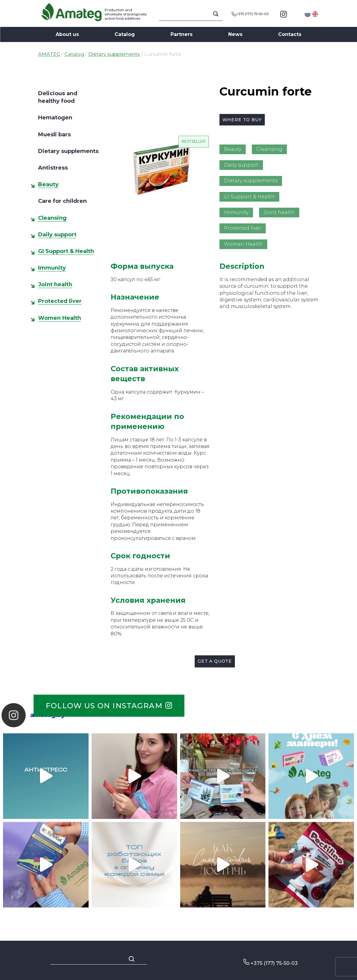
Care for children (62, 201)
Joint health (55, 284)
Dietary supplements (114, 54)
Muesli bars (54, 135)
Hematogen (55, 118)
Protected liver (60, 301)
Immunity (52, 268)
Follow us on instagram (109, 706)
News (235, 34)
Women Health (60, 318)
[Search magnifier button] (216, 14)
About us (67, 34)
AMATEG (49, 54)
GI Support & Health (66, 251)
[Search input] (188, 14)
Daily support (57, 235)
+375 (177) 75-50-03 (250, 14)
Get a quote (215, 661)
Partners (182, 34)
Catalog (125, 34)
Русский (308, 14)
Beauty (48, 184)
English (315, 14)
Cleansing (52, 218)
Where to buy (242, 120)
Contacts (290, 34)
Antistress (53, 168)
